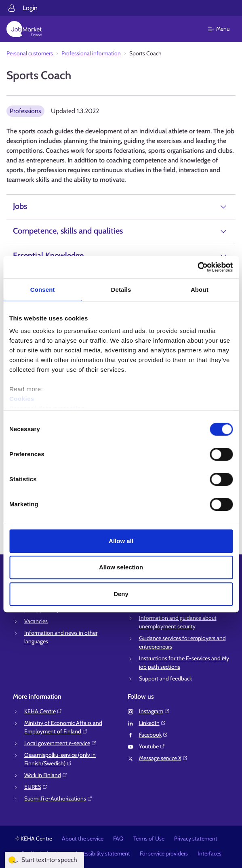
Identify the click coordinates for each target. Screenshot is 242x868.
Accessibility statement (102, 853)
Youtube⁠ (152, 746)
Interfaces (209, 853)
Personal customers (30, 53)
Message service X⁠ (163, 758)
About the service (83, 839)
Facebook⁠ (154, 735)
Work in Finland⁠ (46, 775)
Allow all (121, 541)
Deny (121, 594)
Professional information (91, 53)
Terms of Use (149, 839)
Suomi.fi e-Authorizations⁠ (58, 798)
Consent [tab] (43, 290)
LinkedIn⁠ (153, 723)
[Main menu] (224, 29)
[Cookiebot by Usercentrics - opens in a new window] (197, 267)
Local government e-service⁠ (60, 743)
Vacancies (36, 621)
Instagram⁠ (154, 711)
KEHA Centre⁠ (43, 711)
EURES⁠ (36, 787)
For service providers (164, 853)
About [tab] (200, 290)
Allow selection (121, 567)
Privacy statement (196, 839)
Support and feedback (165, 678)
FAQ (118, 839)
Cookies (22, 399)
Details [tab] (121, 290)
